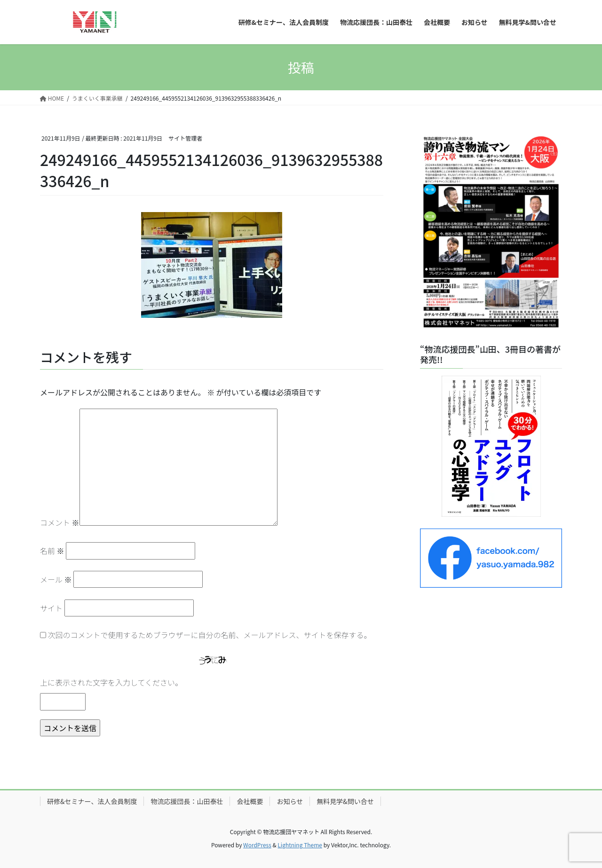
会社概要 (250, 801)
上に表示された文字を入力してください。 (111, 682)
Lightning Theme (300, 845)
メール (56, 579)
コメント (60, 522)
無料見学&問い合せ (345, 801)
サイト (51, 608)
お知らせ (290, 801)
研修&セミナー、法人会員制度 (92, 801)
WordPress (257, 845)
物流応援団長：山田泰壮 (187, 801)
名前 (52, 551)
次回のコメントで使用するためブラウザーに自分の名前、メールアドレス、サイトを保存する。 (210, 635)
